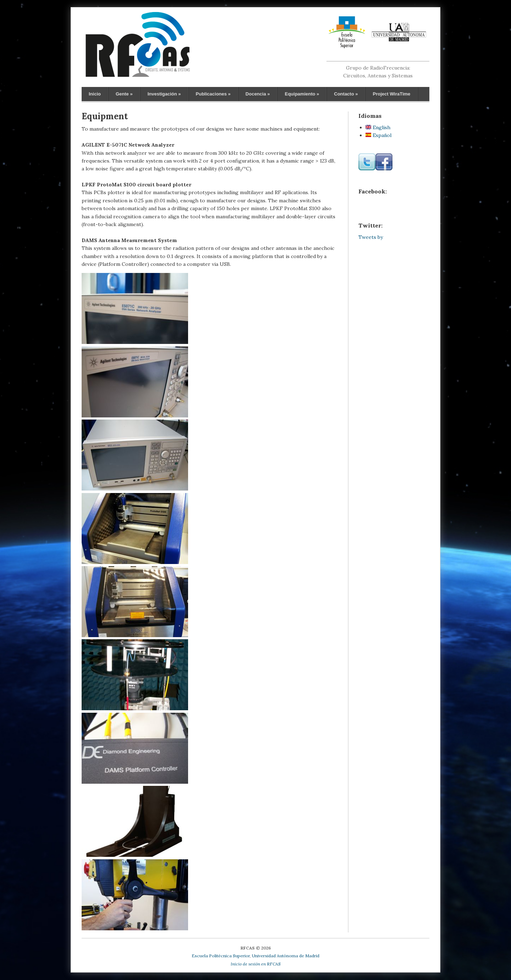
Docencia (258, 94)
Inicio (95, 94)
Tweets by (371, 237)
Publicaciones (213, 94)
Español (378, 135)
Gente (124, 94)
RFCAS (256, 964)
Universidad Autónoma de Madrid (286, 956)
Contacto (346, 94)
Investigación (164, 94)
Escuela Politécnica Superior (221, 956)
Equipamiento (302, 94)
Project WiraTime (391, 94)
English (378, 127)
